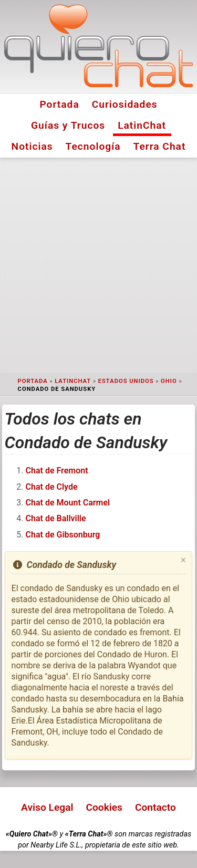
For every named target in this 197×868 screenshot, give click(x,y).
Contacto (155, 807)
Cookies (104, 807)
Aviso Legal (47, 807)
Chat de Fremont (57, 471)
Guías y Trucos (68, 125)
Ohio (169, 381)
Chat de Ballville (56, 518)
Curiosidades (125, 104)
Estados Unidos (126, 381)
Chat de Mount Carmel (68, 503)
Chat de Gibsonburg (63, 535)
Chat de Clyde (52, 487)
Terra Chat (160, 146)
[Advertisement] (98, 266)
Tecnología (93, 146)
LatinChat (142, 125)
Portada (59, 104)
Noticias (32, 146)
